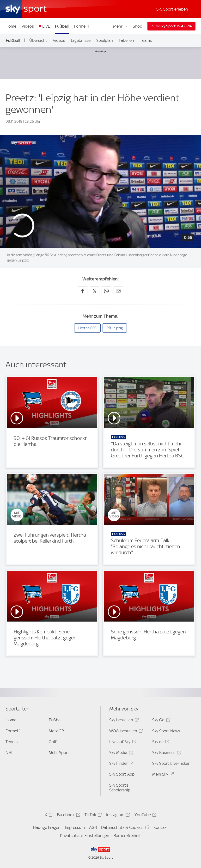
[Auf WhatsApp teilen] (106, 291)
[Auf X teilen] (95, 291)
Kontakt (161, 827)
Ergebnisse (81, 40)
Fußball (62, 26)
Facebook (68, 816)
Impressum (75, 827)
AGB (93, 827)
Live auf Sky (122, 743)
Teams (146, 40)
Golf (53, 742)
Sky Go (160, 721)
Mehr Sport (59, 753)
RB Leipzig (115, 328)
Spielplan (105, 40)
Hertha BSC (87, 328)
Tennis (12, 742)
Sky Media (120, 753)
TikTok (92, 816)
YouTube (145, 816)
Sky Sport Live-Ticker (171, 763)
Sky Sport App (122, 774)
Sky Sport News (166, 731)
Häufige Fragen (47, 827)
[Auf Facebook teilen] (83, 291)
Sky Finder (121, 764)
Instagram (117, 816)
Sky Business (166, 753)
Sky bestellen (123, 721)
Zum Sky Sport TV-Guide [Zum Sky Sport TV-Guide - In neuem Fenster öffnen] (171, 26)
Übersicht (38, 40)
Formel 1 (81, 26)
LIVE (46, 26)
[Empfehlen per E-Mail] (118, 291)
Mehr (120, 26)
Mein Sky (162, 775)
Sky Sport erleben (172, 9)
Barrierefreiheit (127, 836)
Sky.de (160, 743)
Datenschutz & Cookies (124, 828)
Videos (28, 26)
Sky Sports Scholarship (120, 788)
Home (11, 26)
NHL (9, 753)
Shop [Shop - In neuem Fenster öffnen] (137, 26)
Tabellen (126, 40)
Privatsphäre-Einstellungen (85, 836)
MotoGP (56, 731)
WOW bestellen (125, 732)
